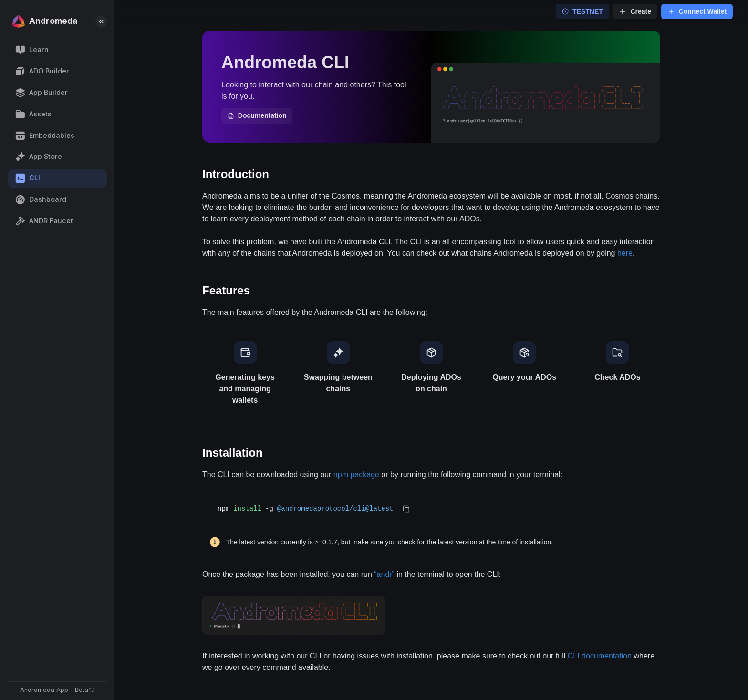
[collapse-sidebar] (101, 21)
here (625, 253)
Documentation (257, 115)
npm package (356, 475)
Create (635, 11)
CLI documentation (600, 656)
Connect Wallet (697, 11)
